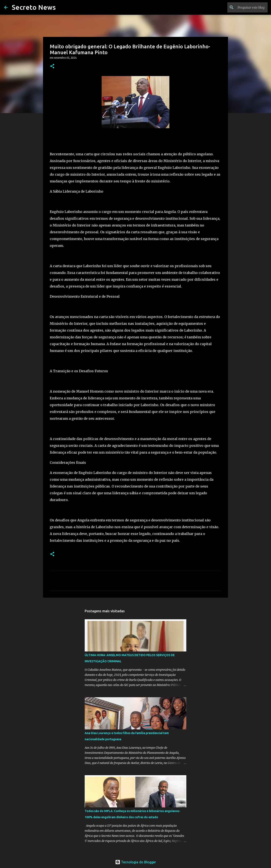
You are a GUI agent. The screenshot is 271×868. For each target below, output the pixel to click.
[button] (52, 66)
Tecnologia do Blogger (136, 862)
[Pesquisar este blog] (245, 7)
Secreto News (34, 7)
